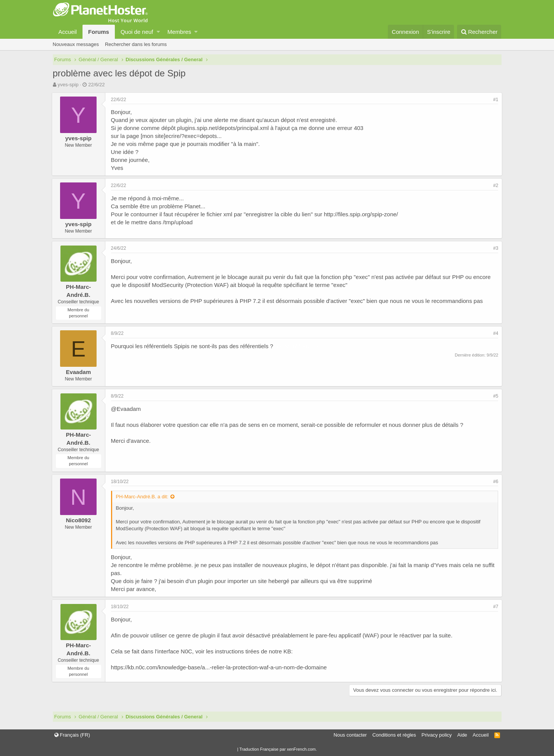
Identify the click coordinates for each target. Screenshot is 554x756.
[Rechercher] (479, 32)
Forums (99, 32)
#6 (494, 482)
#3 (494, 248)
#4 (494, 333)
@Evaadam (127, 409)
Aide (462, 735)
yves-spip (68, 85)
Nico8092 (79, 520)
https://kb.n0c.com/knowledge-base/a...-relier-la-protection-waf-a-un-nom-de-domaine (220, 667)
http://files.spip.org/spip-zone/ (362, 214)
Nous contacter (350, 735)
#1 (494, 100)
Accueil (68, 32)
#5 (494, 396)
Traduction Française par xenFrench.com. (278, 749)
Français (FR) (72, 735)
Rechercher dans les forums (136, 44)
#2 (494, 185)
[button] (158, 32)
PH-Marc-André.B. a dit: (143, 497)
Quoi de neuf (137, 32)
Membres (179, 32)
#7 (494, 607)
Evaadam (79, 372)
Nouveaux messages (76, 44)
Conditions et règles (394, 735)
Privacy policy (437, 735)
